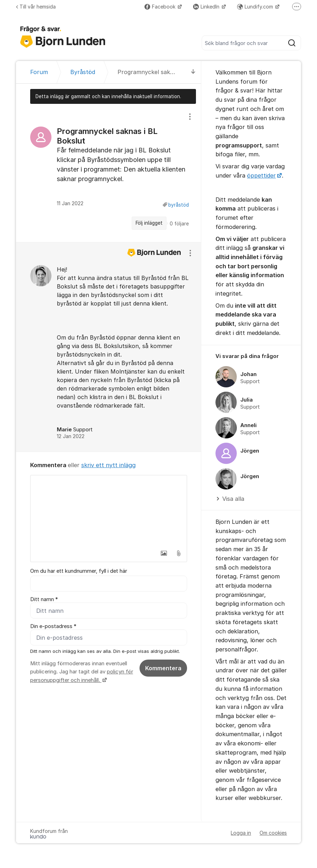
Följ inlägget (149, 223)
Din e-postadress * (53, 626)
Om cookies (273, 833)
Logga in (241, 833)
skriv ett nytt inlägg (108, 465)
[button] (164, 553)
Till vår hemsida (36, 7)
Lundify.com (256, 7)
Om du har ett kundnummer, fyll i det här (79, 571)
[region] (109, 173)
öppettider (261, 175)
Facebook (161, 7)
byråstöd (179, 205)
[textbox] (109, 511)
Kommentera (163, 668)
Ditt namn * (44, 599)
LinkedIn (207, 7)
